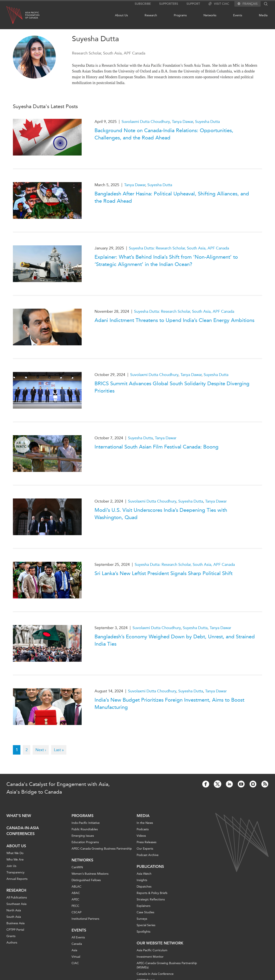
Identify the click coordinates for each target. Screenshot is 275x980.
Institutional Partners (85, 919)
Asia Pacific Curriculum (152, 950)
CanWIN (77, 867)
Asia (74, 950)
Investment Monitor (150, 957)
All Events (78, 937)
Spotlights (144, 932)
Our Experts (145, 849)
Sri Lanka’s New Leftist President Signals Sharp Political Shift (163, 573)
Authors (12, 943)
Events (238, 15)
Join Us (11, 866)
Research (151, 15)
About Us (121, 15)
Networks (210, 15)
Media (263, 15)
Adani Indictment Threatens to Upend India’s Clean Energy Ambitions (174, 320)
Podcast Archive (148, 855)
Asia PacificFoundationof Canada (32, 15)
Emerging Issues (83, 836)
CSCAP (76, 912)
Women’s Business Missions (90, 874)
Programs (180, 15)
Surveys (142, 919)
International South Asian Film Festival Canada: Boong (157, 447)
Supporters (169, 4)
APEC (75, 899)
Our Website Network (160, 943)
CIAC (75, 963)
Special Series (146, 925)
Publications (150, 867)
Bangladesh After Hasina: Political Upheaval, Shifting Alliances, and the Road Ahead (172, 197)
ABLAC (76, 887)
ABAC (76, 893)
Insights (142, 880)
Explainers (144, 906)
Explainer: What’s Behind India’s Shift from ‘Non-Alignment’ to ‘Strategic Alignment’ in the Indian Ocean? (166, 261)
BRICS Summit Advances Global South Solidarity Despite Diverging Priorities (172, 387)
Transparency (15, 872)
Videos (141, 836)
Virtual (76, 957)
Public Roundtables (85, 829)
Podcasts (143, 829)
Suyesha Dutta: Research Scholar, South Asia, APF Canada (179, 248)
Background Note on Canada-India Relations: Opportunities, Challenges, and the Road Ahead (164, 134)
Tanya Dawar (182, 122)
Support (193, 4)
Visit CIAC (219, 4)
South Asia (14, 917)
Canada (77, 944)
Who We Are (15, 860)
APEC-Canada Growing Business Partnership (102, 849)
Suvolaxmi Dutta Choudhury (146, 122)
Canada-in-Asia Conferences (23, 831)
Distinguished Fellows (86, 880)
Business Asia (15, 923)
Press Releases (147, 842)
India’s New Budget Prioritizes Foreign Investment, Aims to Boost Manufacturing (169, 704)
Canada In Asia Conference (155, 974)
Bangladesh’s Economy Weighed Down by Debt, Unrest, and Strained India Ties (175, 640)
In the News (145, 823)
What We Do (15, 853)
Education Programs (85, 842)
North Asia (14, 910)
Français (250, 4)
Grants (11, 936)
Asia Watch (144, 874)
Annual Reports (17, 879)
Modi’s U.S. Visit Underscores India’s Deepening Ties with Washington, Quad (161, 514)
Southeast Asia (16, 904)
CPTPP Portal (15, 930)
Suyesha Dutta (207, 122)
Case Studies (145, 912)
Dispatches (144, 887)
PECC (75, 906)
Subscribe (143, 4)
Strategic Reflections (151, 899)
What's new (19, 816)
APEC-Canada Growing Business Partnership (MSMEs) (167, 965)
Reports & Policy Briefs (152, 893)
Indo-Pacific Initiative (86, 823)
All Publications (17, 898)
